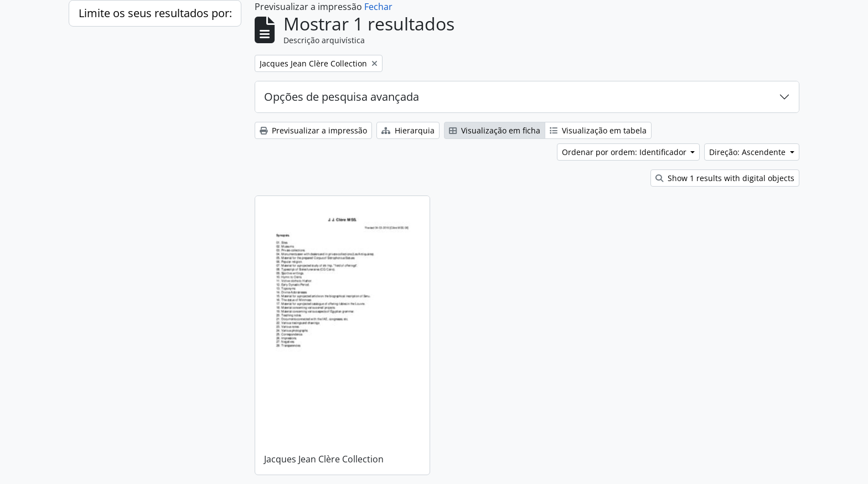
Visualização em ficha (495, 130)
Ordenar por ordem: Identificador (625, 152)
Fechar (378, 7)
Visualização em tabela (598, 130)
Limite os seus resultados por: (155, 13)
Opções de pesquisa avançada (342, 97)
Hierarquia (408, 130)
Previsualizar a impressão (313, 130)
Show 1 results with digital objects (725, 178)
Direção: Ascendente (748, 152)
